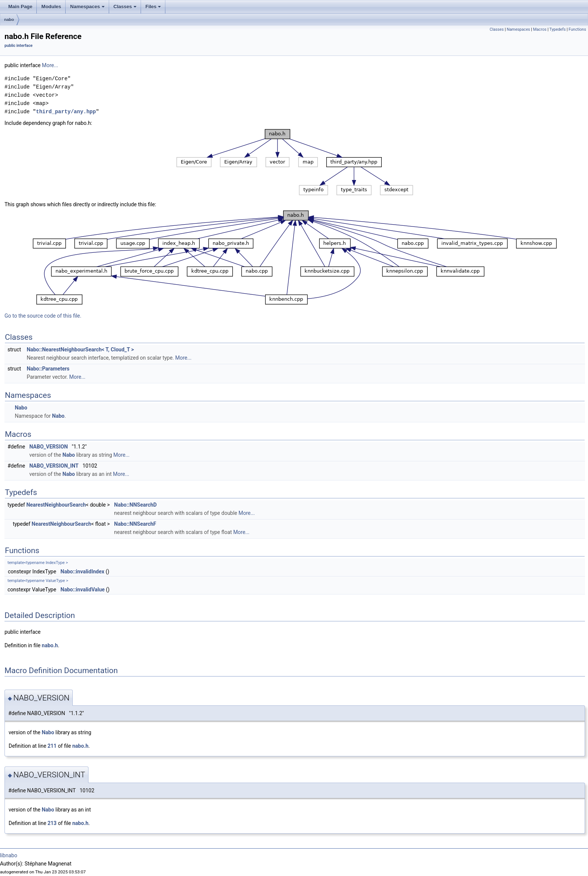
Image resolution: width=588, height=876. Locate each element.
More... (50, 65)
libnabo (9, 855)
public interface (19, 46)
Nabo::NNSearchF (135, 524)
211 (52, 746)
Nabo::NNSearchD (135, 505)
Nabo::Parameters (48, 369)
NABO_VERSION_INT (54, 466)
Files (153, 7)
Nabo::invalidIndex (82, 571)
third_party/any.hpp (66, 112)
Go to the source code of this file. (43, 316)
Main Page (20, 7)
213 (52, 823)
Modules (51, 7)
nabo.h (50, 645)
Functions (577, 29)
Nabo (21, 408)
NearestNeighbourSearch (56, 505)
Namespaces (87, 7)
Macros (540, 29)
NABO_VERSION (48, 447)
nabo (9, 19)
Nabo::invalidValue (82, 589)
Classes (125, 7)
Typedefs (558, 29)
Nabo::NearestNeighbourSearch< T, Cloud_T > (80, 349)
